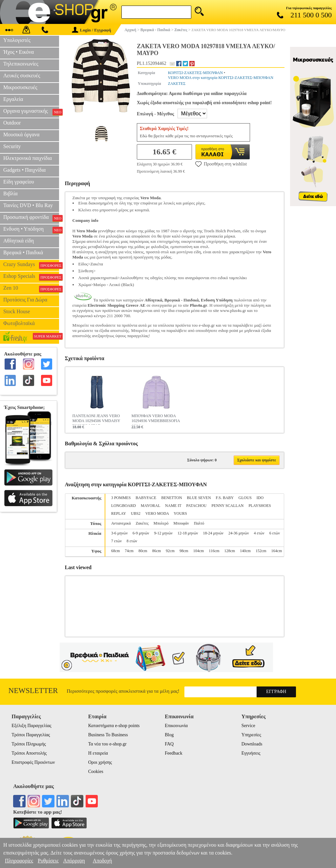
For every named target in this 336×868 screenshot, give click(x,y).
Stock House (17, 311)
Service (248, 726)
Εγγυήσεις (251, 753)
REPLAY (119, 513)
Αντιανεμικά (121, 523)
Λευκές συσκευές (22, 76)
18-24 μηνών (213, 533)
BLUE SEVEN (199, 498)
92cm (170, 551)
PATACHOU (197, 506)
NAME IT (173, 506)
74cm (129, 551)
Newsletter (33, 691)
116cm (214, 551)
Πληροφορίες (19, 861)
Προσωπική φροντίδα (31, 218)
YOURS (180, 513)
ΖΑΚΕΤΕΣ (177, 84)
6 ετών (275, 533)
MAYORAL (150, 506)
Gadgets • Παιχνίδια (24, 170)
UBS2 (136, 513)
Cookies (96, 772)
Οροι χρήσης (100, 762)
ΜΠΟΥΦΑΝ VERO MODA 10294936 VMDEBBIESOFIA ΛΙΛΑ (156, 419)
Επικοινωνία (176, 726)
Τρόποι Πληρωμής (29, 744)
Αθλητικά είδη (19, 241)
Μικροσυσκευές (20, 87)
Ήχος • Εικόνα (19, 52)
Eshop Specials (31, 277)
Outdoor (12, 123)
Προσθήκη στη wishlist (221, 164)
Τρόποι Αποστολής (29, 753)
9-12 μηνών (163, 533)
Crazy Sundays (31, 265)
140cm (245, 551)
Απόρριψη (74, 861)
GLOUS (245, 498)
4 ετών (259, 533)
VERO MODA (157, 513)
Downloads (252, 744)
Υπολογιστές (17, 40)
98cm (184, 551)
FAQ (169, 744)
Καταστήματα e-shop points (114, 726)
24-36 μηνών (239, 533)
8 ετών (132, 541)
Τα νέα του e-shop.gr (107, 744)
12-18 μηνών (188, 533)
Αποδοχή (103, 861)
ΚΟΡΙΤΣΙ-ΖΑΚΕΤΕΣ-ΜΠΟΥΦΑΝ (195, 73)
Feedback (174, 753)
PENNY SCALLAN (228, 506)
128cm (230, 551)
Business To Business (108, 735)
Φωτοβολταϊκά (19, 323)
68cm (116, 551)
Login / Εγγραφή (92, 30)
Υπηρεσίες (251, 735)
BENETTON (171, 498)
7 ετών (116, 541)
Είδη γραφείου (19, 182)
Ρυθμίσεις (48, 861)
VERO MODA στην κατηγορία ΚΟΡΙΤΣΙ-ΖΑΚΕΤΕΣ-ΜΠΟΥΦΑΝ (221, 78)
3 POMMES (121, 498)
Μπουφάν (181, 523)
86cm (157, 551)
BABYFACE (146, 498)
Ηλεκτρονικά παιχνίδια (28, 158)
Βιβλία (10, 193)
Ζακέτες (142, 523)
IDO (260, 498)
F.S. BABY (225, 498)
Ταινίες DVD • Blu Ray (28, 205)
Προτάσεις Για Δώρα (25, 300)
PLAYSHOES (260, 506)
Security (12, 146)
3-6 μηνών (119, 533)
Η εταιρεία (98, 753)
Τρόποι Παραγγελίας (31, 735)
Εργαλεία (13, 99)
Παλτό (199, 523)
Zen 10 (31, 289)
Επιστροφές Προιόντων (33, 762)
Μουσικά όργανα (21, 135)
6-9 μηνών (141, 533)
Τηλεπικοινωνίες (21, 64)
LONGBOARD (124, 506)
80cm (143, 551)
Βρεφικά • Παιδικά (23, 252)
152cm (261, 551)
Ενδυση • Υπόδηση (31, 230)
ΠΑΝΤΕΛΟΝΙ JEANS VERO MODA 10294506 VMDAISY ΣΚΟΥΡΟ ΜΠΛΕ (96, 419)
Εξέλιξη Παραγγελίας (31, 726)
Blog (169, 735)
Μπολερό (161, 523)
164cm (277, 551)
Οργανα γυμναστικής (31, 112)
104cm (199, 551)
